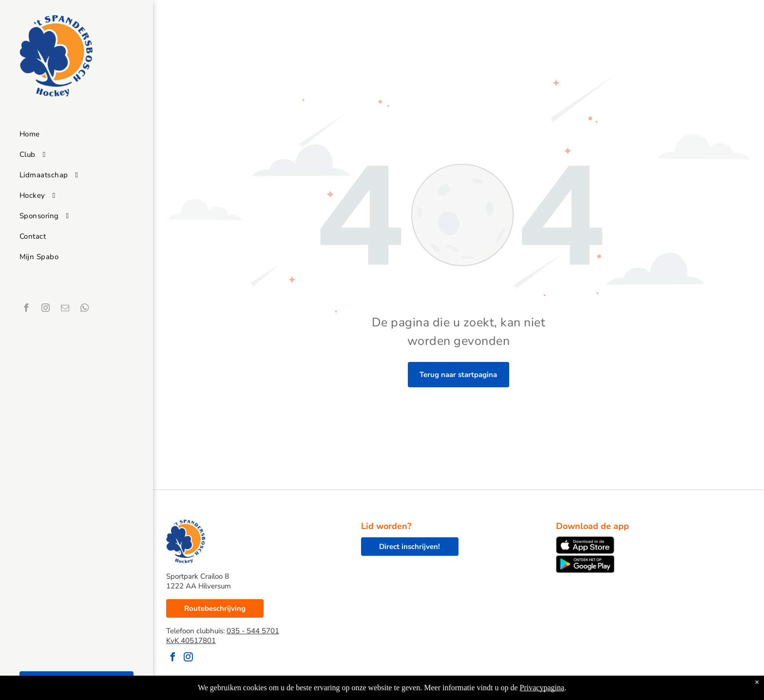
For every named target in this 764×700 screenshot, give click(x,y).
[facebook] (26, 309)
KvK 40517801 (191, 641)
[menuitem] (76, 134)
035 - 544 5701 (253, 631)
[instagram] (45, 309)
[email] (65, 309)
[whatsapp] (84, 309)
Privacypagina (542, 688)
